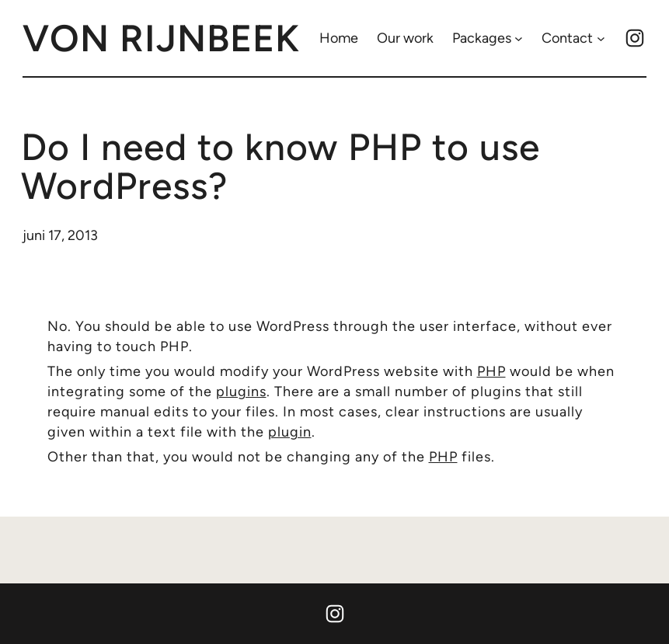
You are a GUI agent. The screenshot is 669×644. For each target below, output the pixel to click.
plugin (290, 432)
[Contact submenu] (601, 38)
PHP (491, 371)
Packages (482, 38)
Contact (567, 38)
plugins (241, 392)
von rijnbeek (161, 38)
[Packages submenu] (519, 38)
